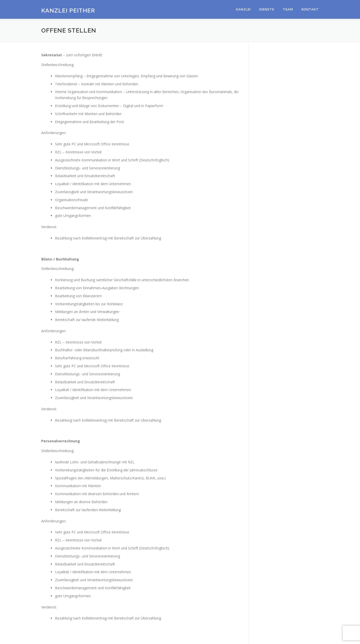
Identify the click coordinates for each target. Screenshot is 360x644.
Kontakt (310, 9)
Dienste (267, 9)
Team (288, 9)
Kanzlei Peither (68, 10)
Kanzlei (243, 9)
